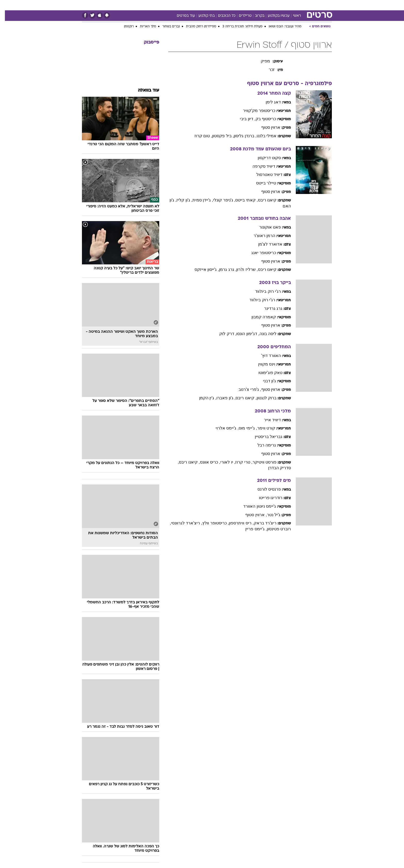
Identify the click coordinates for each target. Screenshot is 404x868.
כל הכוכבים (222, 16)
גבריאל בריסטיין (264, 437)
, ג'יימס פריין (251, 529)
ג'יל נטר (269, 515)
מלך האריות (143, 27)
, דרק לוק (223, 334)
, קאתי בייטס (242, 200)
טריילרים (240, 16)
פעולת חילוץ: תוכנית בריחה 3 (238, 27)
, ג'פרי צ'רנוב (245, 389)
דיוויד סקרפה (259, 166)
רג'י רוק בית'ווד (263, 291)
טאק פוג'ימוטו (266, 373)
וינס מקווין (262, 364)
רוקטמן (124, 27)
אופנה (133, 5)
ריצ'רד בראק (260, 523)
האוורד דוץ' (266, 356)
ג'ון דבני (265, 381)
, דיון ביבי (243, 119)
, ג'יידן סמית (198, 200)
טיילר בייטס (261, 183)
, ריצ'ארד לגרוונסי (182, 523)
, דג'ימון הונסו (243, 334)
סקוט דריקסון (264, 158)
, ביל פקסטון (218, 136)
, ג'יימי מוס (243, 428)
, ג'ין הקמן (203, 398)
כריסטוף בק (261, 119)
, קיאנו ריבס (241, 398)
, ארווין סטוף (251, 515)
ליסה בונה (263, 334)
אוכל (205, 5)
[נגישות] (7, 5)
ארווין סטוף (266, 127)
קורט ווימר (261, 428)
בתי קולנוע (202, 16)
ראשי (292, 16)
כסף (219, 5)
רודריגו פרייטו (266, 498)
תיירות (172, 5)
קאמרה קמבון (259, 317)
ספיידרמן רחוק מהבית (196, 27)
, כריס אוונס (205, 462)
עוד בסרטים (181, 16)
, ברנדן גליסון (240, 136)
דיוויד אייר (267, 420)
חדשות (303, 5)
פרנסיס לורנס (264, 489)
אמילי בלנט (262, 136)
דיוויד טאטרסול (264, 175)
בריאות (189, 5)
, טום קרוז (198, 136)
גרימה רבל (262, 445)
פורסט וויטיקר (260, 462)
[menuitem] (300, 5)
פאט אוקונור (265, 227)
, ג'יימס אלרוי (222, 428)
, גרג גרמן (223, 269)
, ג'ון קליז (179, 200)
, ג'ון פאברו (221, 398)
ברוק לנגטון (262, 398)
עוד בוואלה (144, 90)
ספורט (286, 5)
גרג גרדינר (268, 308)
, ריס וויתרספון (236, 523)
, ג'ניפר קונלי (219, 200)
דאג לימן (268, 102)
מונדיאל (267, 5)
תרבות (249, 5)
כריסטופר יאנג (259, 253)
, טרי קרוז (239, 462)
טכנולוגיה (152, 5)
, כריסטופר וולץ (211, 523)
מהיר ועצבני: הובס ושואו (280, 27)
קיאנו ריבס (262, 200)
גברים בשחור (166, 27)
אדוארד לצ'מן (266, 244)
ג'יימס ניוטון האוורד (255, 506)
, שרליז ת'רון (242, 269)
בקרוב (255, 16)
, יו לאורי (223, 462)
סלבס (233, 5)
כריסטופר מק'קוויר (254, 111)
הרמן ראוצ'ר (260, 236)
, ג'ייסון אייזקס (202, 269)
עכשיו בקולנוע (274, 16)
